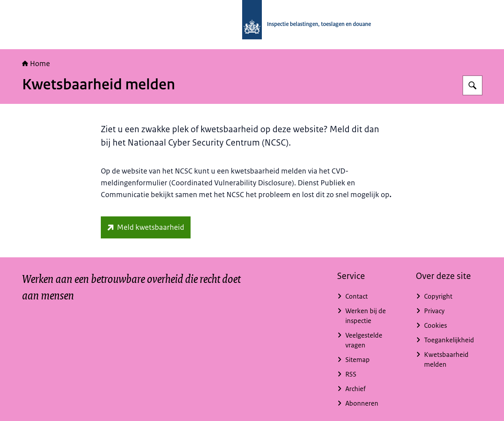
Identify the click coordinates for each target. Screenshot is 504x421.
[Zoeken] (472, 85)
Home (36, 64)
